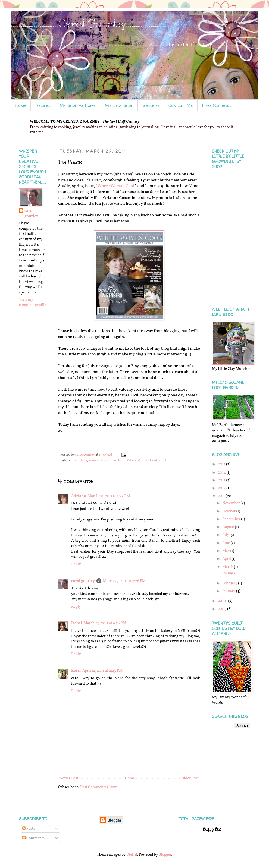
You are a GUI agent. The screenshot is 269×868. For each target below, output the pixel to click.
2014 (222, 473)
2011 (222, 496)
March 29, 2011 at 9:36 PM (105, 623)
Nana (83, 460)
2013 (222, 480)
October (229, 511)
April (227, 559)
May (226, 551)
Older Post (190, 778)
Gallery (151, 105)
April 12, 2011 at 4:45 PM (102, 671)
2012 (222, 488)
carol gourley (83, 581)
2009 (223, 609)
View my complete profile (33, 302)
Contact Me (181, 105)
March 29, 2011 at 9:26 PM (124, 581)
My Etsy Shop (119, 105)
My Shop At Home (78, 105)
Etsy (75, 460)
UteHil (132, 855)
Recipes (43, 105)
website (120, 460)
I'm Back (229, 573)
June (226, 543)
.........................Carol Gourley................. (84, 23)
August (229, 527)
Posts (29, 829)
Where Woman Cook (116, 186)
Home (21, 105)
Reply (76, 564)
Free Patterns (217, 105)
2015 (222, 464)
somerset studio (101, 460)
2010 (222, 601)
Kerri (76, 671)
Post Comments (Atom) (99, 787)
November (231, 503)
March (228, 567)
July (226, 535)
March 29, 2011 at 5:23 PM (109, 496)
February (230, 583)
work (163, 460)
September (232, 519)
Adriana (79, 496)
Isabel (77, 623)
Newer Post (69, 778)
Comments (33, 838)
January (229, 591)
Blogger (165, 855)
